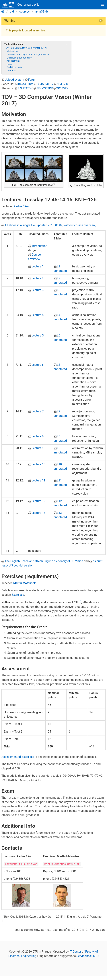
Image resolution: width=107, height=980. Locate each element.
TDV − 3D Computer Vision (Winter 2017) (25, 48)
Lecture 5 (38, 335)
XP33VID (62, 84)
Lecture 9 (38, 448)
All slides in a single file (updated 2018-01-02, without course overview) (50, 225)
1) (80, 602)
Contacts (11, 71)
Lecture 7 (38, 411)
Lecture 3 (38, 290)
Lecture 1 (38, 266)
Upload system (14, 80)
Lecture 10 (38, 464)
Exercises (18, 595)
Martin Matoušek (25, 583)
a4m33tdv (42, 12)
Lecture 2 (38, 278)
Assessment (13, 61)
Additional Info (14, 67)
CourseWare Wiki (21, 5)
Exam (9, 64)
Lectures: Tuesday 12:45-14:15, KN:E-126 (28, 54)
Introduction (39, 246)
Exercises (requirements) (20, 58)
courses (25, 12)
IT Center (75, 952)
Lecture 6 (38, 365)
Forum (32, 80)
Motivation (12, 51)
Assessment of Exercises (18, 757)
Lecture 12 (38, 501)
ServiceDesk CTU (87, 956)
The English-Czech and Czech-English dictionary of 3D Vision (44, 561)
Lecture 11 (38, 480)
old (12, 12)
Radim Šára (21, 206)
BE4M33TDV (45, 84)
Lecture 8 (38, 436)
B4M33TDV (25, 84)
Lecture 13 (38, 513)
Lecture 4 (38, 315)
